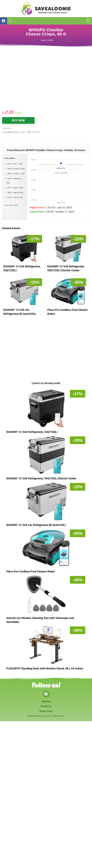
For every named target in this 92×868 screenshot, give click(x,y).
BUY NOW (18, 120)
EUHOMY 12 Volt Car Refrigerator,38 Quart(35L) (36, 525)
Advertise (46, 701)
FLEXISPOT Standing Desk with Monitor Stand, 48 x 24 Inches (45, 668)
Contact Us (46, 706)
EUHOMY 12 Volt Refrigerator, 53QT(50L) (32, 432)
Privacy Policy (46, 711)
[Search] (10, 21)
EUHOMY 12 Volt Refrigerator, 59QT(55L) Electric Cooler (41, 478)
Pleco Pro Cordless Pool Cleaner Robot (31, 571)
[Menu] (89, 21)
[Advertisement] (37, 86)
